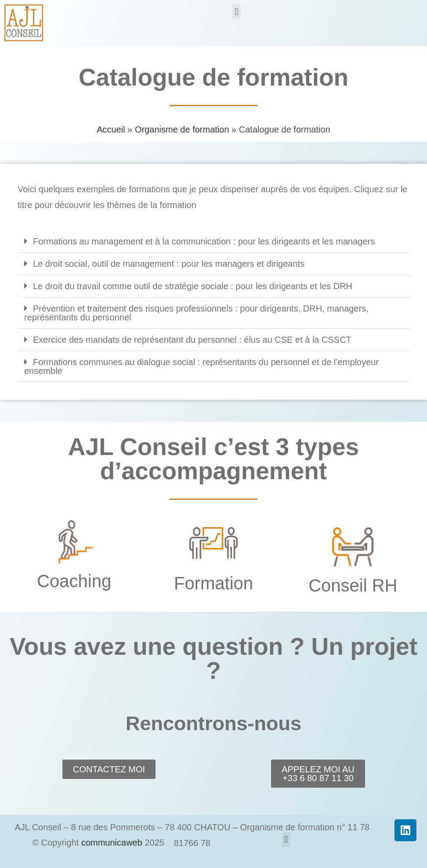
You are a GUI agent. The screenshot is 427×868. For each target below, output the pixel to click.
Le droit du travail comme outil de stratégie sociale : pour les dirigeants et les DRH (193, 286)
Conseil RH (353, 585)
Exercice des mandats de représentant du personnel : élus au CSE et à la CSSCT (192, 340)
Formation (213, 583)
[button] (237, 12)
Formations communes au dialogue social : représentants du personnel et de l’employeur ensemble (201, 366)
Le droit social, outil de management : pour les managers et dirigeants (169, 264)
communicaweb (112, 843)
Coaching (74, 581)
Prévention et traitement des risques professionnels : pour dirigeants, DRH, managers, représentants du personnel (196, 313)
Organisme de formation (182, 129)
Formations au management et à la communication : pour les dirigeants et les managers (204, 241)
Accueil (111, 129)
